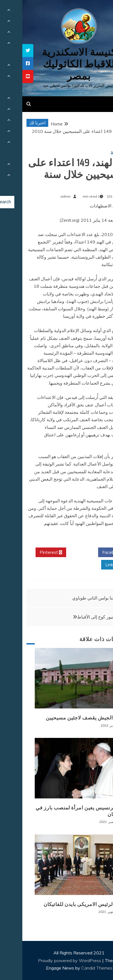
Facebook (92, 552)
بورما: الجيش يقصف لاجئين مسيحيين (64, 718)
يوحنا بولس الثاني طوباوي (73, 598)
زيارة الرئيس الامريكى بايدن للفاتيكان (63, 904)
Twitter (60, 552)
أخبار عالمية (97, 152)
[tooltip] (6, 50)
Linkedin (93, 565)
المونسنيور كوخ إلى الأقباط (79, 617)
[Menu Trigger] (100, 12)
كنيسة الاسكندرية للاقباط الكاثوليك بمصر (57, 64)
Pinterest (29, 552)
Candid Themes (75, 968)
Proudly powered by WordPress (48, 960)
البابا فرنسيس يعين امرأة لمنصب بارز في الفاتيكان (59, 811)
